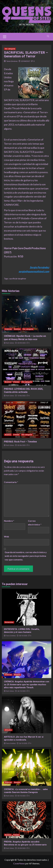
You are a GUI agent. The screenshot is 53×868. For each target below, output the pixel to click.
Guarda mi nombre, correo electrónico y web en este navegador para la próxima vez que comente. (26, 556)
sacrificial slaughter (18, 279)
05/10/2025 (21, 796)
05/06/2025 (21, 445)
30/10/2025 (23, 636)
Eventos (17, 329)
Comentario (11, 482)
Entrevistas (9, 622)
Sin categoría (10, 49)
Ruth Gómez (10, 343)
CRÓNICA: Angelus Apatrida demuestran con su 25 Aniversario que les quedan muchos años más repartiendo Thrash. (27, 685)
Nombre (9, 521)
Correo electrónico (35, 523)
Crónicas (8, 329)
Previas (16, 382)
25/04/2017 (26, 61)
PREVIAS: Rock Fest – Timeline (20, 442)
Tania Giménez (12, 61)
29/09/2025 (21, 848)
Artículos (8, 730)
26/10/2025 (21, 691)
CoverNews (19, 863)
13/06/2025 (21, 396)
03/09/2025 (21, 343)
